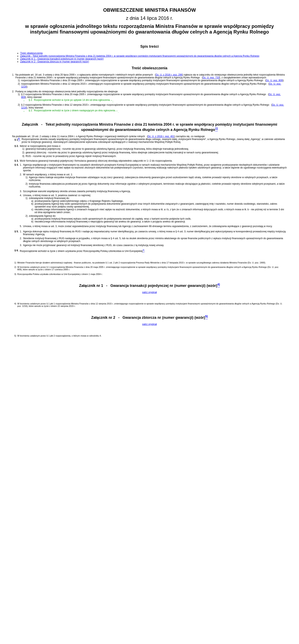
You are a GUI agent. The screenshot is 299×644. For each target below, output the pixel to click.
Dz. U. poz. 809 (274, 80)
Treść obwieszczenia (31, 53)
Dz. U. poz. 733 (211, 78)
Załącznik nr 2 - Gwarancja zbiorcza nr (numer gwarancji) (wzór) (55, 62)
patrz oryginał (149, 292)
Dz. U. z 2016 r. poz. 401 (161, 136)
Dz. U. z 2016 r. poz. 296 (169, 75)
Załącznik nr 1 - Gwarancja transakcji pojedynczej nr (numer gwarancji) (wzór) (62, 59)
